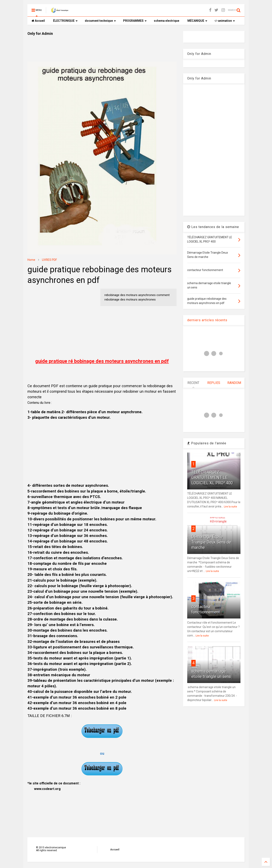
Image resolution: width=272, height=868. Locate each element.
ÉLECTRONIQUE (65, 21)
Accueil (38, 21)
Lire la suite (230, 507)
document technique (100, 21)
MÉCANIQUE (197, 21)
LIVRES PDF (49, 260)
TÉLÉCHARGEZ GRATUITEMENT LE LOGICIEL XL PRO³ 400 (212, 478)
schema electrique (167, 21)
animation (225, 21)
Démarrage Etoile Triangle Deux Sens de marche (211, 542)
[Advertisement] (102, 45)
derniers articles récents (207, 320)
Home (31, 260)
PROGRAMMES (135, 21)
